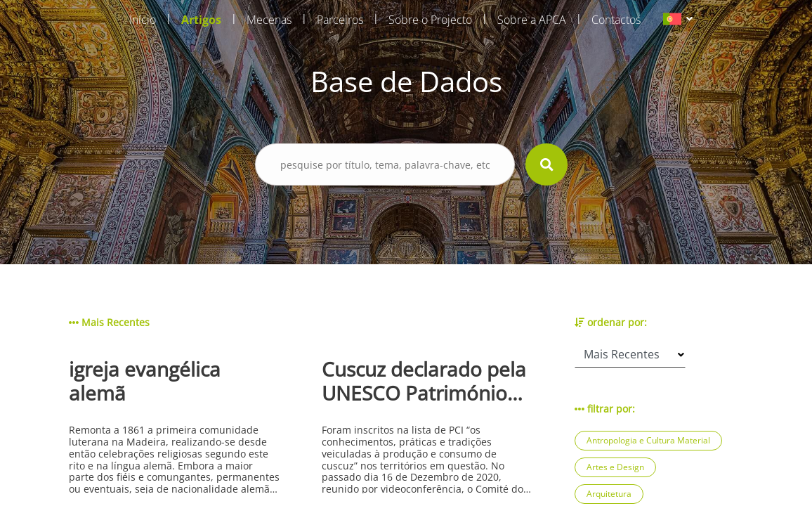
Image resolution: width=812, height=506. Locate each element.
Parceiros (340, 20)
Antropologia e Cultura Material (648, 440)
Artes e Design (615, 467)
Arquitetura (609, 494)
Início (143, 20)
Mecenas (269, 20)
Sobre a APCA (532, 20)
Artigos (201, 20)
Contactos (616, 20)
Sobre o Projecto (430, 20)
